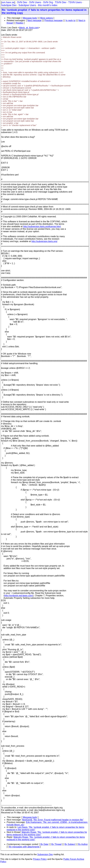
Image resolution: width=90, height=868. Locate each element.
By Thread (57, 844)
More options (47, 18)
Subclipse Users (27, 5)
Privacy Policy (40, 859)
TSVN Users (75, 2)
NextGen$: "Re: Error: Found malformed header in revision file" (53, 820)
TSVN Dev (61, 2)
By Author (83, 844)
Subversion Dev (45, 854)
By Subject (70, 844)
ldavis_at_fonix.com (29, 28)
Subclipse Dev (9, 5)
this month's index (48, 5)
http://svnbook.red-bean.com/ (19, 596)
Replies (20, 23)
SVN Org (48, 2)
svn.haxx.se (8, 2)
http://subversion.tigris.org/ (44, 241)
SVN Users (35, 2)
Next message (34, 20)
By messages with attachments (24, 847)
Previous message (54, 20)
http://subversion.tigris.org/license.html (42, 226)
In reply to (71, 20)
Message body (30, 18)
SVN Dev (22, 2)
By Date (44, 844)
